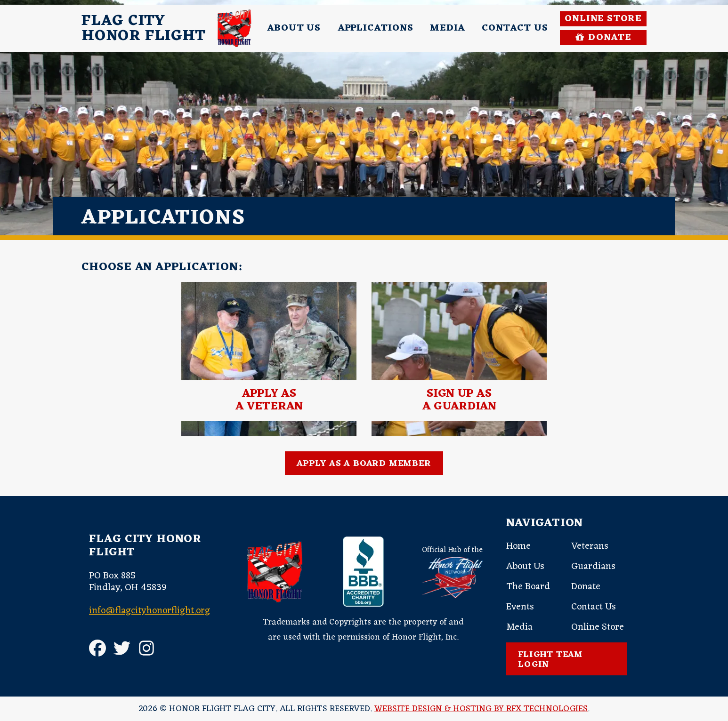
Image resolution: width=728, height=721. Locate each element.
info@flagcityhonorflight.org (150, 611)
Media (447, 28)
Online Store (603, 19)
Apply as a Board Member (364, 464)
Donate (586, 587)
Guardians (593, 567)
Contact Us (515, 28)
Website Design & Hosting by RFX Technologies (481, 709)
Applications (376, 28)
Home (518, 546)
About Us (294, 28)
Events (520, 607)
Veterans (590, 546)
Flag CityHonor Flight (144, 29)
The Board (528, 587)
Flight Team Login (550, 660)
